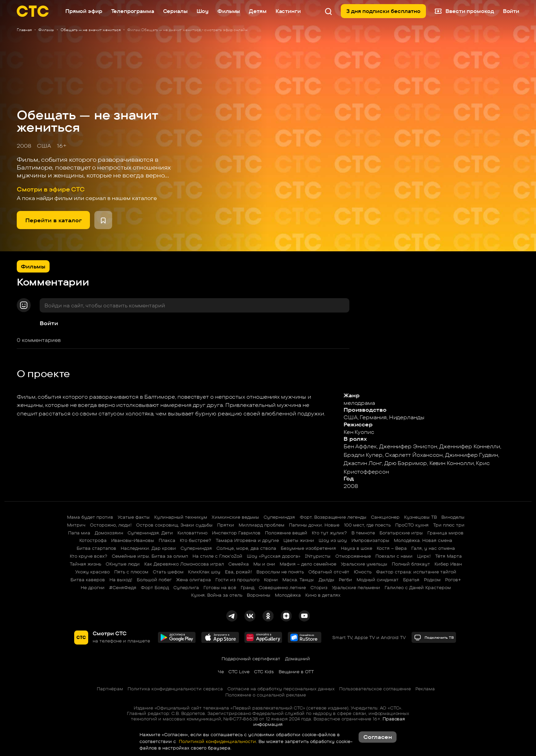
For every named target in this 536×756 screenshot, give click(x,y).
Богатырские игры (401, 533)
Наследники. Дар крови (148, 548)
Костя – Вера (392, 548)
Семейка (239, 564)
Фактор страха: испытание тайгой (416, 572)
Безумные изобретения (308, 548)
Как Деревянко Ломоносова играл (184, 564)
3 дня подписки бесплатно (383, 11)
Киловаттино (192, 533)
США (44, 146)
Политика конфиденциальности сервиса (175, 689)
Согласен (378, 737)
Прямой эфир (84, 11)
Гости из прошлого (237, 580)
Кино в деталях (323, 595)
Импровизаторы (370, 540)
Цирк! (424, 556)
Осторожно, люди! (111, 525)
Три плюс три (449, 525)
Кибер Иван (448, 564)
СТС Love (239, 672)
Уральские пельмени (356, 587)
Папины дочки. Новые (314, 525)
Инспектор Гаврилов (236, 533)
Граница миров (445, 533)
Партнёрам (110, 689)
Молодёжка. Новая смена (423, 540)
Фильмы (229, 11)
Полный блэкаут (411, 564)
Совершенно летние (282, 587)
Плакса (167, 540)
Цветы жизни (299, 540)
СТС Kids (264, 672)
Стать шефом (168, 572)
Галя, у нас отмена (433, 548)
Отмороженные (353, 556)
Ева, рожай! (238, 572)
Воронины (259, 595)
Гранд (247, 587)
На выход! (121, 580)
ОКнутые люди (123, 564)
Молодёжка (288, 595)
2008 (24, 146)
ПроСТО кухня (412, 525)
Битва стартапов (96, 548)
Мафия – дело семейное (308, 564)
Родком (432, 580)
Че (221, 672)
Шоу (203, 11)
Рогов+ (453, 580)
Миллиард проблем (262, 525)
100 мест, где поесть (367, 525)
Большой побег (154, 580)
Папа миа (79, 533)
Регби (345, 580)
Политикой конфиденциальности (217, 741)
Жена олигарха (193, 580)
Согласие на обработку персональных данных (281, 689)
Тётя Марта (448, 556)
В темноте (363, 533)
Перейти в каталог (53, 220)
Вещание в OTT (296, 672)
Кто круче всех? (89, 556)
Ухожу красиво (92, 572)
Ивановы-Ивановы (133, 540)
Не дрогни (93, 587)
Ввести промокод (464, 11)
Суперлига (186, 587)
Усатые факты (134, 517)
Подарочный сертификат (251, 659)
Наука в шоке (357, 548)
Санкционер (385, 517)
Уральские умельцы (364, 564)
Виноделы (453, 517)
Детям (258, 11)
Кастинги (288, 11)
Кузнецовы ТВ (420, 517)
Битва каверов (88, 580)
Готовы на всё (220, 587)
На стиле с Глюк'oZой (217, 556)
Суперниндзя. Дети (150, 533)
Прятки (226, 525)
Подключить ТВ (434, 638)
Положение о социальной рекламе (266, 695)
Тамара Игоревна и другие (247, 540)
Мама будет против (90, 517)
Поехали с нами (394, 556)
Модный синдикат (378, 580)
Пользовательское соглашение (375, 689)
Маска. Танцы (298, 580)
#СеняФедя (123, 587)
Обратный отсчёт (329, 572)
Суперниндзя (279, 517)
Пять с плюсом (131, 572)
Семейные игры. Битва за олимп (150, 556)
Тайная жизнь (85, 564)
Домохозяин (109, 533)
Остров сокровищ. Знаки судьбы (174, 525)
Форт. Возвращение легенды (333, 517)
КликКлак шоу (204, 572)
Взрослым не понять (280, 572)
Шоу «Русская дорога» (274, 556)
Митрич (76, 525)
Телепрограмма (133, 11)
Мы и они (264, 564)
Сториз (319, 587)
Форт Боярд (155, 587)
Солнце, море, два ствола (246, 548)
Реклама (425, 689)
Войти (49, 323)
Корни (271, 580)
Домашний (298, 659)
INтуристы (318, 556)
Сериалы (175, 11)
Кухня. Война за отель (217, 595)
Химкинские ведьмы (235, 517)
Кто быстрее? (196, 540)
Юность (363, 572)
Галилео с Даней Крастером (418, 587)
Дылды (326, 580)
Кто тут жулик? (329, 533)
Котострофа (93, 540)
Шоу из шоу (333, 540)
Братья (411, 580)
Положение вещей (286, 533)
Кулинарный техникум (181, 517)
